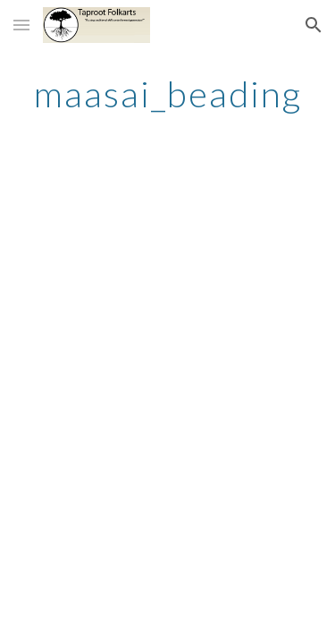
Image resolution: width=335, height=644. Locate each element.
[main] (168, 94)
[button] (21, 25)
